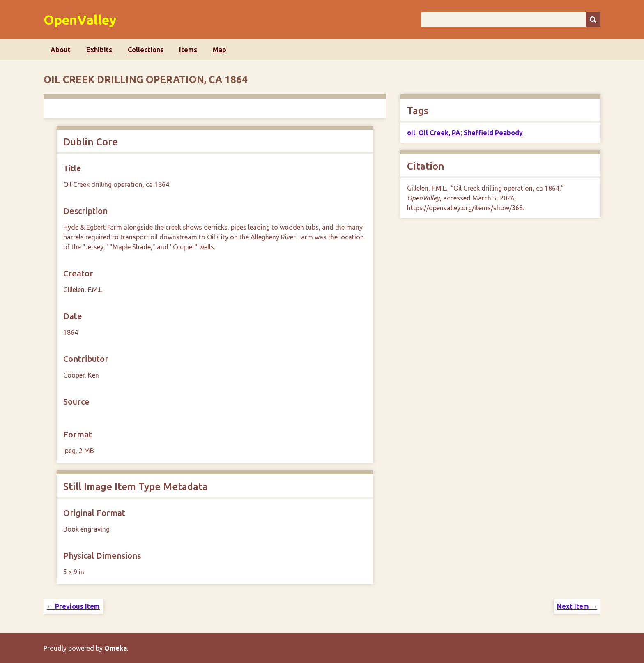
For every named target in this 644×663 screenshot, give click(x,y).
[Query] (511, 20)
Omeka (116, 648)
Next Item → (577, 606)
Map (220, 50)
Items (188, 50)
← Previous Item (73, 606)
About (61, 50)
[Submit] (593, 20)
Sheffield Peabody (493, 133)
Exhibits (99, 50)
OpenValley (80, 20)
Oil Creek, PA (439, 133)
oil (411, 133)
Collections (146, 50)
